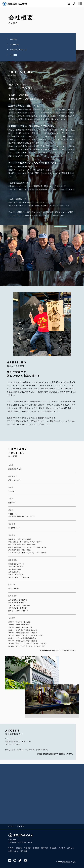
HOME (11, 848)
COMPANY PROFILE (19, 50)
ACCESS (14, 55)
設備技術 (36, 848)
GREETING (15, 45)
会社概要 (14, 39)
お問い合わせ (13, 851)
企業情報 (19, 848)
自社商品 (53, 848)
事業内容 (28, 848)
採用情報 (24, 851)
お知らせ (71, 848)
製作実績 (45, 848)
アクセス (62, 848)
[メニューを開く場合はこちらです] (80, 4)
